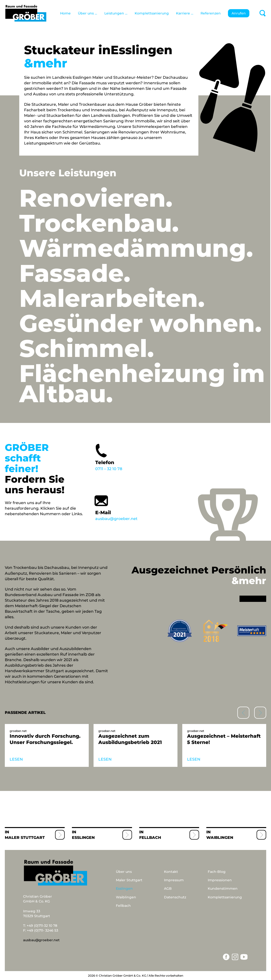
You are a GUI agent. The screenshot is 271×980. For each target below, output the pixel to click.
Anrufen (239, 13)
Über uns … (88, 13)
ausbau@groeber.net (124, 507)
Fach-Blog (217, 872)
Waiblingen (220, 838)
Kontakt (171, 872)
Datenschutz (175, 897)
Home (65, 13)
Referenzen (211, 13)
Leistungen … (116, 13)
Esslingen (83, 838)
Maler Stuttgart (25, 838)
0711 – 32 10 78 (124, 457)
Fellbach (150, 838)
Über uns (124, 872)
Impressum (174, 880)
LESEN (16, 759)
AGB (168, 888)
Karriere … (185, 13)
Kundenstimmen (223, 888)
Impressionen (220, 880)
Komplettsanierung (152, 13)
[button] (260, 713)
